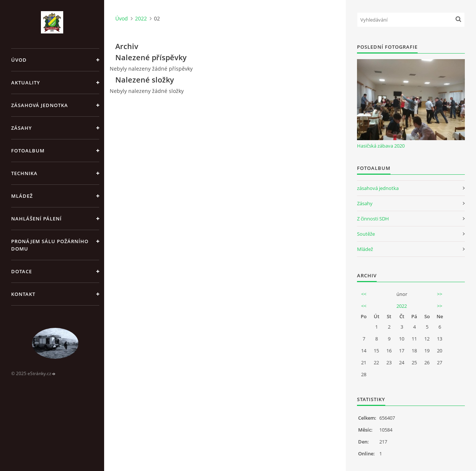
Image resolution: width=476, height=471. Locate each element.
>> (440, 294)
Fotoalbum (28, 151)
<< (364, 294)
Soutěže (366, 234)
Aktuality (26, 83)
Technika (24, 173)
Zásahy (22, 128)
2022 (141, 18)
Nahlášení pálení (36, 219)
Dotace (22, 271)
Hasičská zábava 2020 (381, 146)
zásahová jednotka (378, 188)
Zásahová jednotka (40, 105)
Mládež (22, 196)
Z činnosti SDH (373, 219)
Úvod (19, 60)
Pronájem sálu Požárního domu (50, 245)
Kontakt (23, 294)
